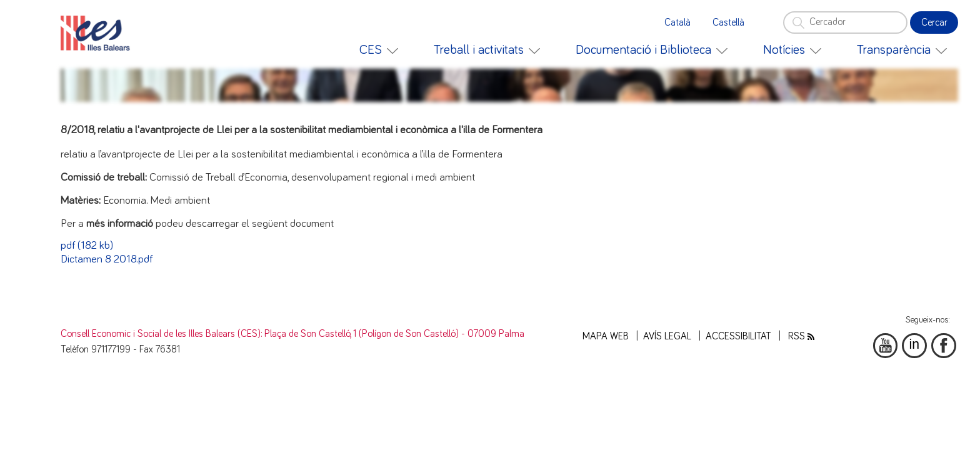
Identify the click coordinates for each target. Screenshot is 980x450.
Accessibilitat (738, 337)
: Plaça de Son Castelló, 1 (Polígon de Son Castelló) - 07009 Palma (392, 334)
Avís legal (667, 337)
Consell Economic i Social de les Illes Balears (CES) (161, 334)
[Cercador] (845, 22)
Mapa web (606, 337)
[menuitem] (379, 50)
